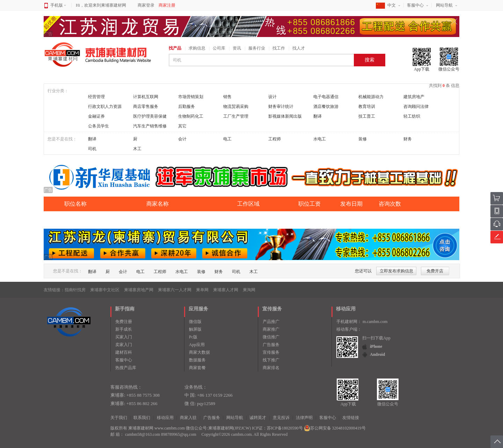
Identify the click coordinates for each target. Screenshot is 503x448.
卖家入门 (124, 345)
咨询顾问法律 (416, 107)
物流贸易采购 (236, 107)
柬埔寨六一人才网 (175, 290)
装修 (363, 139)
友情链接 (351, 418)
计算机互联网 (146, 97)
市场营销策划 (191, 97)
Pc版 (193, 337)
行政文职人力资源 (105, 107)
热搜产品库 (126, 368)
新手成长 (124, 329)
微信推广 (271, 337)
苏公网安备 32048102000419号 (335, 428)
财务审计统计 (281, 107)
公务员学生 (99, 126)
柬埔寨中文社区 (105, 290)
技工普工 (367, 116)
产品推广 (271, 322)
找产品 (175, 48)
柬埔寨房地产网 (139, 290)
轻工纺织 (412, 116)
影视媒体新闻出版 (285, 116)
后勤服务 (187, 107)
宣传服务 (271, 352)
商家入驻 (188, 418)
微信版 (195, 322)
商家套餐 (197, 368)
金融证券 (96, 116)
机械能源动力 (371, 97)
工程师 (275, 139)
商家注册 (167, 5)
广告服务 (271, 345)
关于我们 (119, 418)
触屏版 (195, 329)
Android (377, 354)
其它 (182, 126)
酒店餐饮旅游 (326, 107)
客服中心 (415, 5)
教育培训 (367, 107)
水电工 (320, 139)
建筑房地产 (414, 97)
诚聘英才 (258, 418)
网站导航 (444, 5)
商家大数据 (199, 352)
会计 (182, 139)
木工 (137, 149)
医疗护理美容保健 (150, 116)
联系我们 (142, 418)
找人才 (299, 48)
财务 (408, 139)
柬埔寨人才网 (226, 290)
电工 (227, 139)
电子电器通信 (326, 97)
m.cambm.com (375, 322)
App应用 (197, 345)
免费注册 (124, 322)
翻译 (318, 116)
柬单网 (202, 290)
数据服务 (197, 360)
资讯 (237, 48)
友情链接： (54, 290)
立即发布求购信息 (396, 271)
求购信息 (197, 48)
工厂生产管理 (236, 116)
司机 (92, 149)
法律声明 (304, 418)
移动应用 (165, 418)
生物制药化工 (191, 116)
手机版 (58, 5)
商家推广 (271, 329)
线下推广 (271, 360)
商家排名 (271, 368)
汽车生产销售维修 (150, 126)
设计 (272, 97)
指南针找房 (75, 290)
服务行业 (257, 48)
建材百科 (124, 352)
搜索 (370, 60)
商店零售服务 (146, 107)
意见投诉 (281, 418)
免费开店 (435, 271)
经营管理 (96, 97)
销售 (227, 97)
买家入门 (124, 337)
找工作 (279, 48)
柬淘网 (249, 290)
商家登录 (146, 5)
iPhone (376, 346)
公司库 (219, 48)
